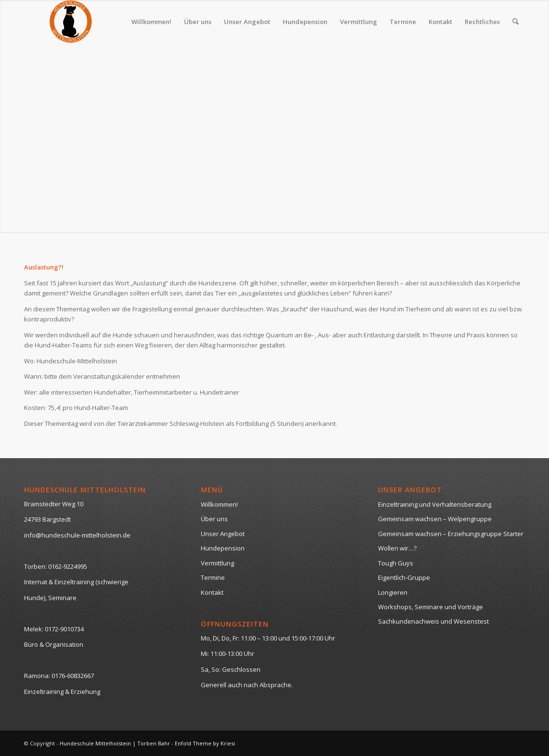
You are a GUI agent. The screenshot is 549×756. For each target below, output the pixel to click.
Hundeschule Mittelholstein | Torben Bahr (115, 743)
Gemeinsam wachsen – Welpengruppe (435, 519)
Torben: (35, 566)
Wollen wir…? (397, 548)
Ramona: (37, 676)
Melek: (34, 629)
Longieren (393, 592)
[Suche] (516, 22)
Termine (213, 577)
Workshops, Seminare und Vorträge (431, 607)
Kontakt (212, 592)
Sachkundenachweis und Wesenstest (433, 621)
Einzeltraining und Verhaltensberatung (435, 504)
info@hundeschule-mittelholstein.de (77, 535)
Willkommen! (219, 504)
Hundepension (223, 548)
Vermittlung (217, 563)
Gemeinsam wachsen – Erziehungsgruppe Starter (451, 534)
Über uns (214, 519)
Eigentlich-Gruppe (404, 577)
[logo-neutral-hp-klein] (70, 22)
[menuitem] (151, 22)
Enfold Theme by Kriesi (205, 743)
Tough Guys (396, 563)
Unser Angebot (223, 534)
